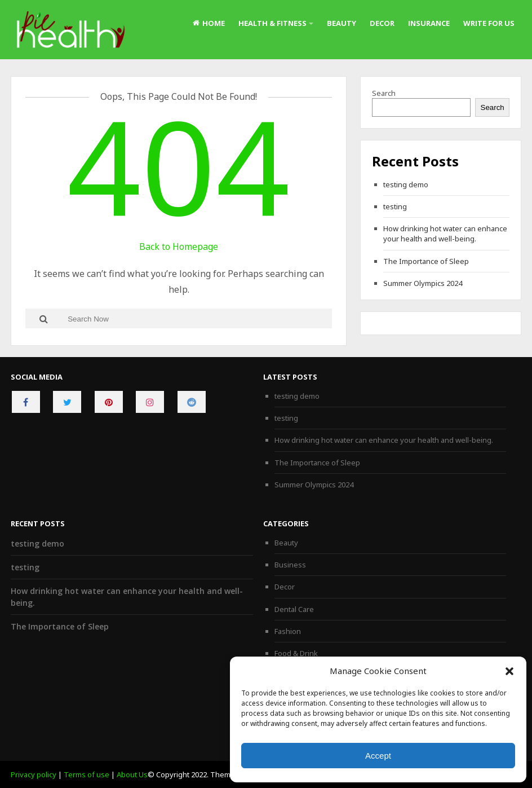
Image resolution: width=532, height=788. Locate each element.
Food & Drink (296, 653)
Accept (378, 756)
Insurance (429, 23)
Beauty (342, 23)
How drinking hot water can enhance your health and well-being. (445, 234)
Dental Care (294, 609)
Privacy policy (34, 774)
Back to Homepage (179, 246)
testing (395, 206)
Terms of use (87, 774)
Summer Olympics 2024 (423, 283)
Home (209, 23)
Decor (382, 23)
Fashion (288, 631)
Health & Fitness (272, 23)
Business (290, 565)
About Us (132, 774)
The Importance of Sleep (426, 261)
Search (384, 93)
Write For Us (489, 23)
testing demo (406, 184)
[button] (509, 671)
